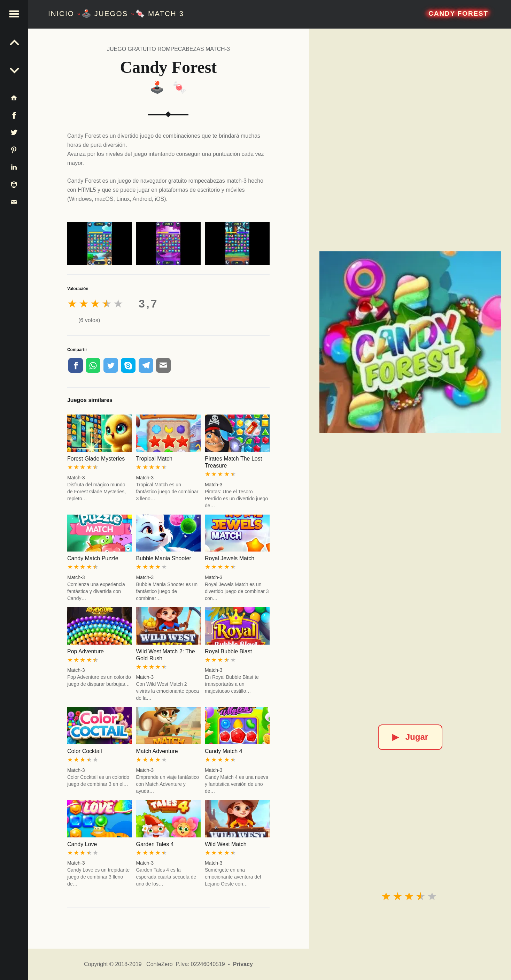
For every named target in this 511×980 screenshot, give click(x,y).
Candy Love (82, 844)
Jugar (410, 737)
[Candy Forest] (410, 342)
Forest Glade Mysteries (96, 459)
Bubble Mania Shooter (163, 558)
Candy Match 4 (224, 751)
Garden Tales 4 (155, 844)
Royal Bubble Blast (228, 651)
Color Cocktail (85, 751)
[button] (14, 14)
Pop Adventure (86, 651)
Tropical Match (154, 459)
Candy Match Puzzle (93, 558)
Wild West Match (226, 844)
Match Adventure (157, 751)
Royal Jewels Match (230, 558)
